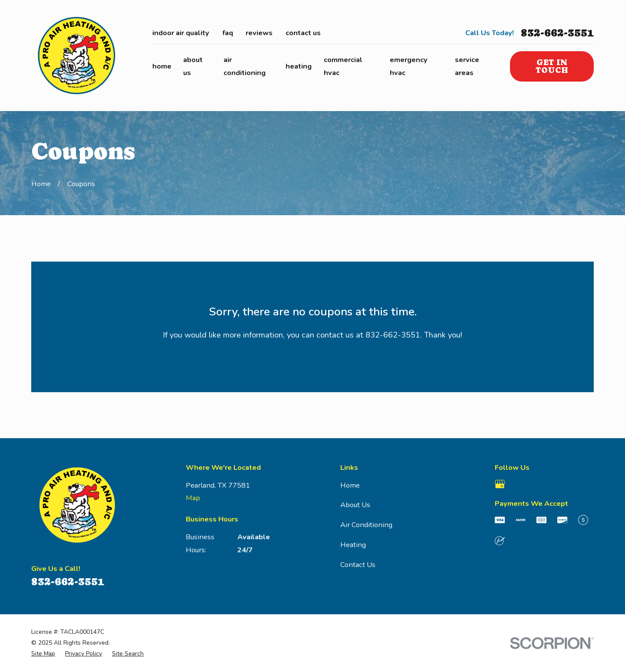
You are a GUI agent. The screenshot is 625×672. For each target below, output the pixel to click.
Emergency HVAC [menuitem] (409, 66)
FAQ (228, 33)
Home (350, 485)
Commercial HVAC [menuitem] (343, 66)
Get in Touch (552, 66)
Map (193, 498)
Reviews (259, 33)
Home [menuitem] (162, 66)
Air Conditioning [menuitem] (245, 66)
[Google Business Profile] (500, 484)
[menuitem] (43, 654)
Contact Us (303, 33)
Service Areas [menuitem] (467, 66)
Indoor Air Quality (181, 33)
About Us (355, 505)
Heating (353, 545)
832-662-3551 (557, 33)
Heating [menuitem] (299, 66)
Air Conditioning (366, 525)
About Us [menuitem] (193, 66)
